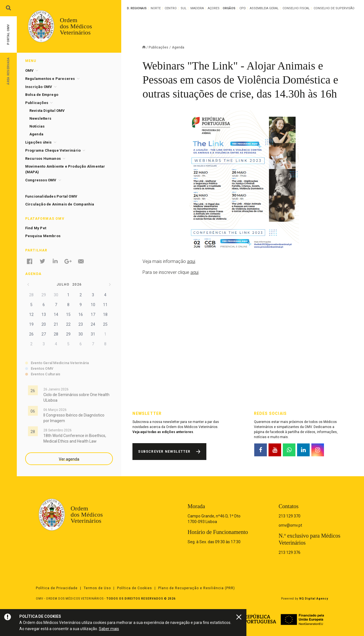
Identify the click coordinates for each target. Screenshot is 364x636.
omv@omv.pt (290, 525)
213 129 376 (290, 552)
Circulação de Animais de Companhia (60, 204)
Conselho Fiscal (296, 8)
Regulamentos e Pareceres (50, 79)
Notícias (37, 126)
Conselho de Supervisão (334, 8)
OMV (30, 70)
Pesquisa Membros (43, 236)
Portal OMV (8, 35)
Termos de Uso (97, 588)
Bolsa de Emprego (42, 95)
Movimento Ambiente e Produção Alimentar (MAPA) (65, 169)
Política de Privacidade (57, 588)
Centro (171, 8)
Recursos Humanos (43, 159)
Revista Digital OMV (47, 111)
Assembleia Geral (264, 8)
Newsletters (40, 118)
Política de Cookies (135, 588)
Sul (184, 8)
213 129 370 (290, 516)
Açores (214, 8)
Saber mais (109, 629)
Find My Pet (36, 228)
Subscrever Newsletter (164, 452)
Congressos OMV (41, 180)
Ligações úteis (39, 142)
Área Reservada (8, 71)
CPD (243, 8)
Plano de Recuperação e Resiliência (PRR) (197, 588)
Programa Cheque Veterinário (53, 150)
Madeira (197, 8)
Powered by (305, 599)
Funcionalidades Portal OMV (51, 196)
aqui (191, 261)
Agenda (36, 134)
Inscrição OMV (39, 87)
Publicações (158, 47)
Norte (156, 8)
